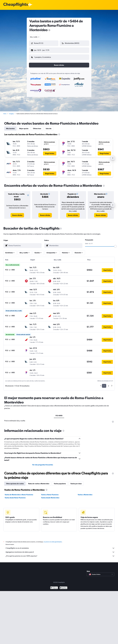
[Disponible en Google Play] (54, 586)
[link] (17, 213)
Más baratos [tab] (10, 127)
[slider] (115, 245)
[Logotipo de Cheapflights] (16, 5)
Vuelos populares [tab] (60, 482)
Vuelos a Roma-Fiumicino (50, 493)
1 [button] (104, 384)
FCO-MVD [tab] (59, 414)
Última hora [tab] (37, 127)
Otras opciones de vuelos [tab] (15, 482)
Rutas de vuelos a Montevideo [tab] (39, 482)
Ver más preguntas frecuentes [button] (43, 463)
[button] (43, 50)
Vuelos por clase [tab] (76, 482)
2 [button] (108, 384)
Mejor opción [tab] (24, 127)
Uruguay (11, 112)
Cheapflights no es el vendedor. (60, 546)
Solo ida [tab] (49, 127)
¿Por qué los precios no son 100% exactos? (60, 554)
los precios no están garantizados (53, 540)
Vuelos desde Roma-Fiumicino (15, 496)
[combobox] (35, 37)
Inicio (5, 112)
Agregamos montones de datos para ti (60, 550)
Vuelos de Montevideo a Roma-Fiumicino (19, 493)
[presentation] (49, 30)
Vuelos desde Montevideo (50, 496)
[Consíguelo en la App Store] (63, 586)
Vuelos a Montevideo (85, 493)
